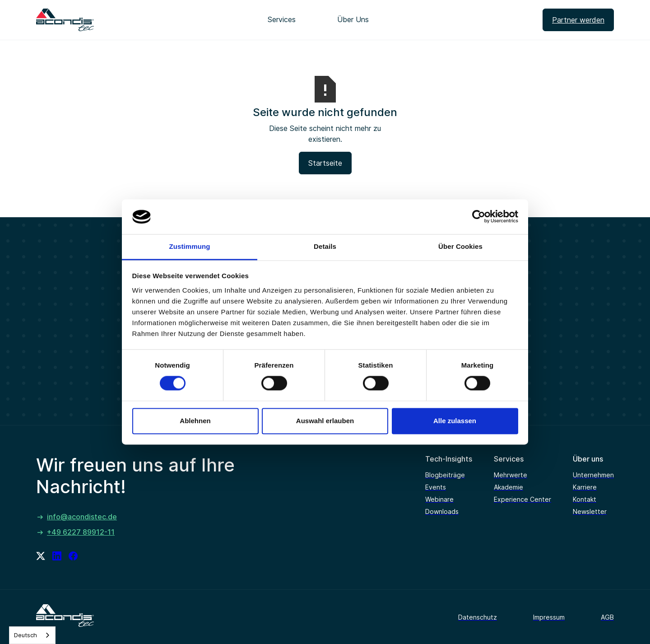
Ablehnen (195, 421)
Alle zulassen (455, 421)
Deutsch (26, 635)
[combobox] (32, 635)
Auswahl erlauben (325, 421)
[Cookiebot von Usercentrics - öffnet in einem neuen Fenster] (479, 217)
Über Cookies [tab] (460, 246)
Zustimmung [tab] (190, 246)
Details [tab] (325, 246)
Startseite (325, 163)
